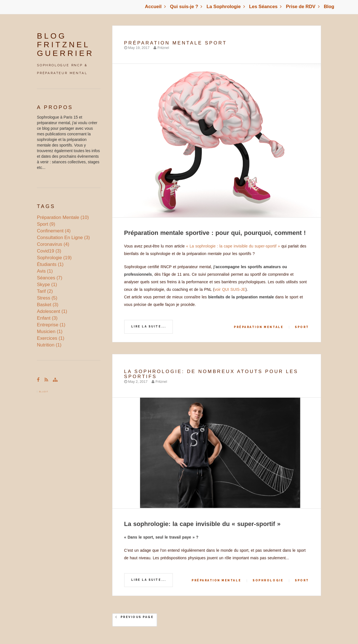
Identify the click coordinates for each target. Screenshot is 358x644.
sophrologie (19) (54, 258)
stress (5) (47, 298)
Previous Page (137, 617)
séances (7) (50, 278)
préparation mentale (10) (63, 217)
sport (302, 327)
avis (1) (45, 271)
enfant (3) (47, 318)
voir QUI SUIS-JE (230, 289)
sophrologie (268, 580)
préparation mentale (259, 327)
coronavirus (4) (53, 244)
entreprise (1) (51, 325)
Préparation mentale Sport (176, 43)
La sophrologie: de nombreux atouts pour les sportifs (211, 374)
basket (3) (48, 305)
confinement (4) (54, 231)
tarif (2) (45, 291)
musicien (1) (50, 332)
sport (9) (46, 224)
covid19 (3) (49, 251)
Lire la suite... (149, 326)
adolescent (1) (52, 311)
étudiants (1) (50, 264)
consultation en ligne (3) (63, 238)
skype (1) (47, 285)
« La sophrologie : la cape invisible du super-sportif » (233, 246)
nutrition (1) (49, 345)
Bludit (44, 392)
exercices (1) (51, 338)
